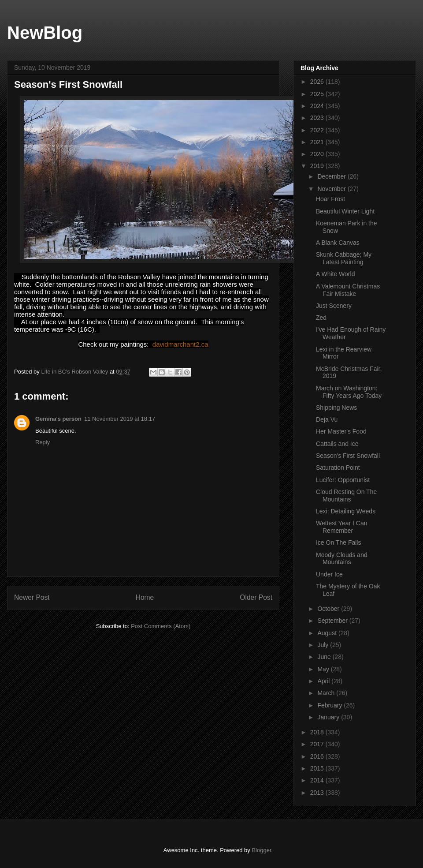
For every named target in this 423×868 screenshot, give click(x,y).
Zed (321, 318)
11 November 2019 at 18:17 (120, 419)
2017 (318, 744)
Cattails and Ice (337, 444)
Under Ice (329, 574)
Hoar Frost (330, 199)
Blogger (261, 850)
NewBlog (45, 33)
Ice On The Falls (338, 542)
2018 (318, 732)
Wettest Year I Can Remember (341, 527)
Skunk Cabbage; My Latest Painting (344, 258)
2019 (318, 166)
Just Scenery (334, 306)
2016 (318, 756)
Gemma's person (58, 419)
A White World (335, 274)
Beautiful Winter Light (345, 211)
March (327, 693)
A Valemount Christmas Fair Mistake (348, 290)
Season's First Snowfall (348, 456)
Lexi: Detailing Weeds (346, 511)
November (332, 189)
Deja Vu (327, 419)
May (324, 669)
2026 (318, 82)
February (330, 705)
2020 (318, 154)
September (333, 621)
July (324, 645)
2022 (318, 130)
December (332, 176)
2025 (318, 94)
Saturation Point (338, 468)
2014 (318, 780)
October (329, 609)
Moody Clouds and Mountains (342, 559)
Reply (43, 442)
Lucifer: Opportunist (343, 480)
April (324, 681)
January (329, 717)
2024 (318, 106)
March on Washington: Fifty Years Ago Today (349, 392)
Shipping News (336, 408)
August (328, 633)
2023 (318, 118)
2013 (318, 793)
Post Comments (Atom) (161, 626)
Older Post (256, 597)
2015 (318, 768)
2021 (318, 142)
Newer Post (32, 597)
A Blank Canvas (338, 243)
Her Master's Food (341, 431)
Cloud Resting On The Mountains (346, 496)
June (325, 657)
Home (145, 597)
